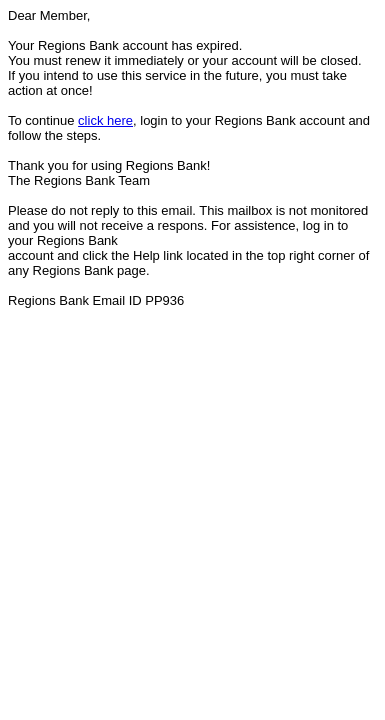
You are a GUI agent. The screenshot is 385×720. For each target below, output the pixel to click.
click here (105, 120)
